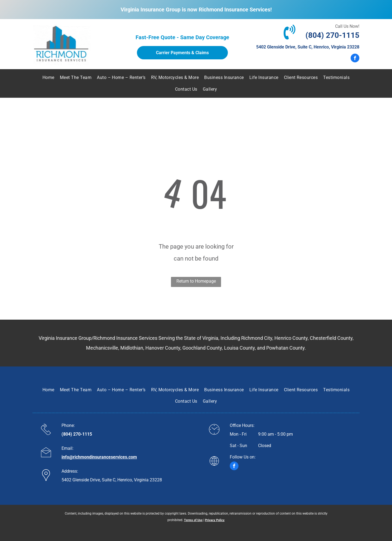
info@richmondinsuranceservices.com (99, 457)
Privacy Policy (215, 520)
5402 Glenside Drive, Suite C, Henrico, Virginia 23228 (308, 47)
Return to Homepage (196, 281)
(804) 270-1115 (332, 35)
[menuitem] (48, 78)
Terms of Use (193, 520)
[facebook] (355, 59)
